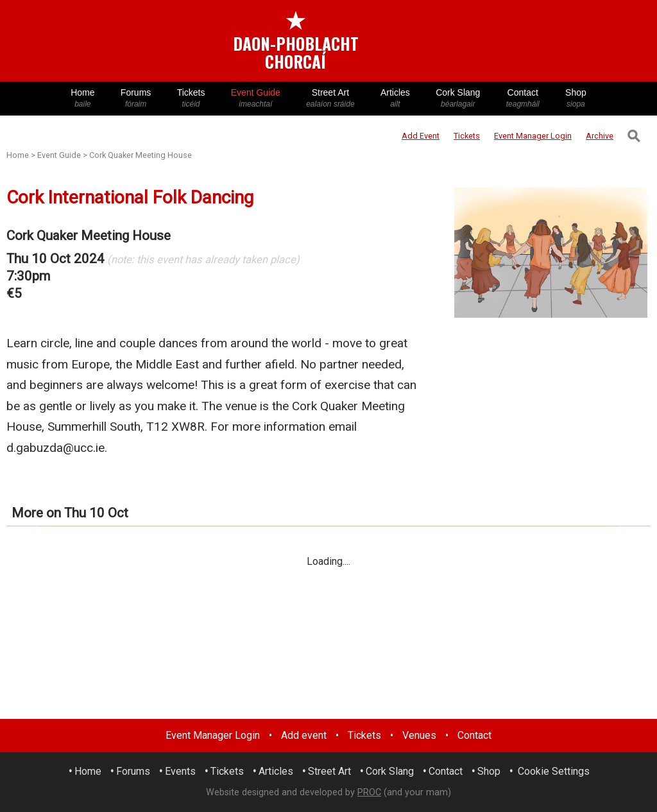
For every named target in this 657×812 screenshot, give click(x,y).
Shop (576, 99)
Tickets (191, 99)
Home (83, 99)
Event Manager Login (213, 735)
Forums (136, 99)
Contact (523, 99)
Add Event (421, 136)
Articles (395, 99)
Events (180, 771)
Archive (600, 136)
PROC (369, 792)
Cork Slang (458, 99)
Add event (304, 735)
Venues (419, 735)
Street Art (330, 99)
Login (533, 136)
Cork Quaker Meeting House (141, 155)
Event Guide (256, 99)
